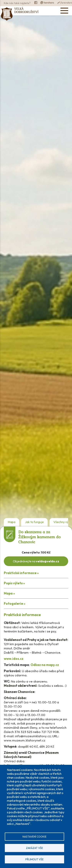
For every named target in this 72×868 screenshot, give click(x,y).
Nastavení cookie (34, 837)
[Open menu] (64, 11)
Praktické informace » (21, 573)
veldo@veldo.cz (48, 561)
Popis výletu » (14, 583)
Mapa (12, 522)
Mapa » (9, 593)
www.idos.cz (14, 659)
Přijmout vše (34, 859)
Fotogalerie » (15, 603)
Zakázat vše (34, 848)
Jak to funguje (34, 522)
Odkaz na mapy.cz (45, 665)
